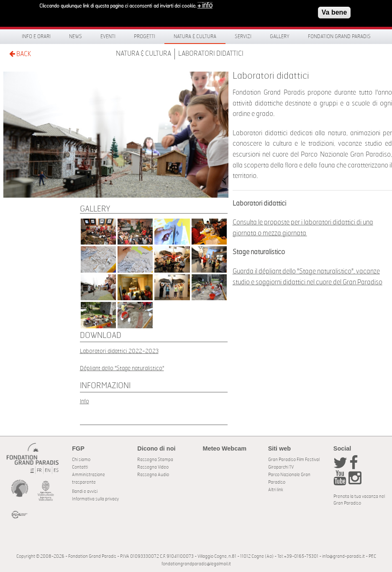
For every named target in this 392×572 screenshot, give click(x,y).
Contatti (80, 467)
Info (85, 401)
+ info (205, 3)
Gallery (280, 36)
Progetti (145, 36)
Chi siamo (81, 460)
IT (32, 470)
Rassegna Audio (153, 475)
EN (48, 470)
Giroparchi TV (281, 467)
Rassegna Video (153, 467)
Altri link (276, 490)
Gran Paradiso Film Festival (294, 460)
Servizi (243, 36)
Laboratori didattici (211, 54)
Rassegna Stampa (155, 460)
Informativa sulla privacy (95, 499)
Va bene (334, 10)
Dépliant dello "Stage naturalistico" (122, 368)
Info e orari (36, 36)
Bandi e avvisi (85, 491)
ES (56, 470)
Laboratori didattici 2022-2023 (119, 351)
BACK (20, 54)
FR (39, 470)
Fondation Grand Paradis (339, 36)
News (76, 36)
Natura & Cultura (195, 36)
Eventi (108, 36)
